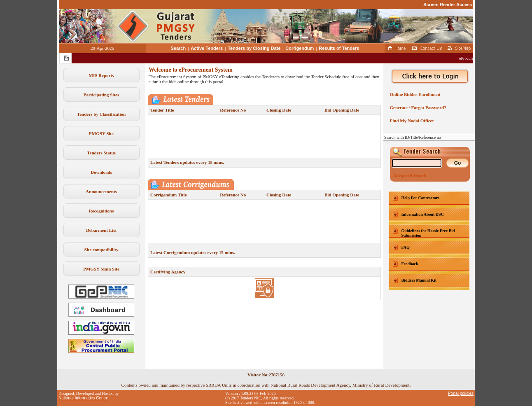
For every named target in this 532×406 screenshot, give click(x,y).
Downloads (101, 172)
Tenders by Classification (101, 114)
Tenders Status (101, 153)
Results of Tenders (339, 48)
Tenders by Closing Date (254, 48)
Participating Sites (101, 95)
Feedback (410, 264)
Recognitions (101, 211)
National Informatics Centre (83, 398)
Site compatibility (101, 250)
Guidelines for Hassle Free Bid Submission (428, 233)
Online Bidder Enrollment (414, 94)
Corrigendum (300, 48)
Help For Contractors (421, 198)
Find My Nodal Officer (411, 121)
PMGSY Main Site (101, 269)
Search (178, 48)
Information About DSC (423, 214)
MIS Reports (101, 75)
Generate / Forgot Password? (417, 107)
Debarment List (101, 230)
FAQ (406, 247)
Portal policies (461, 393)
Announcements (101, 191)
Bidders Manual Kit (419, 280)
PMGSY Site (101, 133)
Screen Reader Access (448, 5)
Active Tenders (207, 48)
